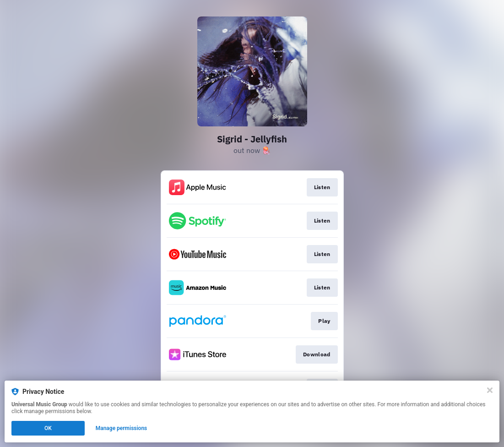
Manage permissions (122, 428)
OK (48, 428)
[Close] (490, 390)
